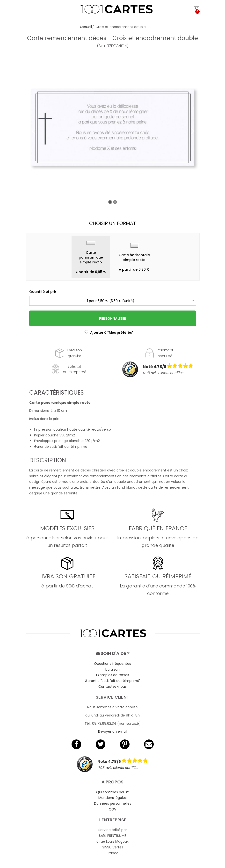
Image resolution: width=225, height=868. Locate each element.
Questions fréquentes (112, 664)
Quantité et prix (43, 292)
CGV (112, 809)
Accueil (86, 27)
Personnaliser (113, 318)
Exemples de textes (113, 675)
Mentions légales (112, 798)
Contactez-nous (112, 687)
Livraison (112, 669)
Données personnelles (113, 803)
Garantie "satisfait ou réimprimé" (113, 681)
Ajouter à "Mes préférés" (109, 333)
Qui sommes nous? (113, 792)
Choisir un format (112, 223)
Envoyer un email (113, 731)
